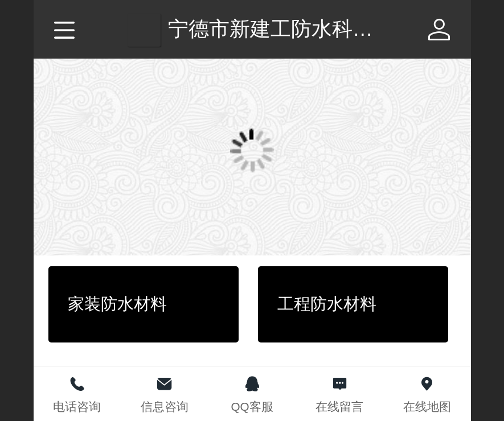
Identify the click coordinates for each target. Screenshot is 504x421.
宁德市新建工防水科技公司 (291, 29)
